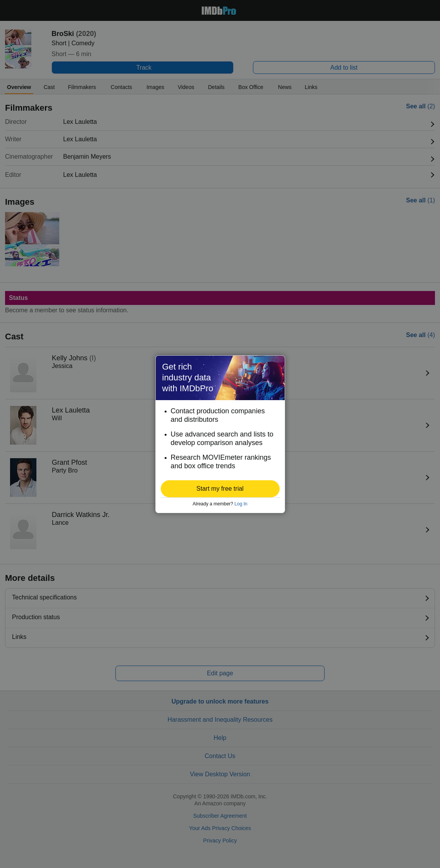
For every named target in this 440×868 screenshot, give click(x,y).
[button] (220, 489)
